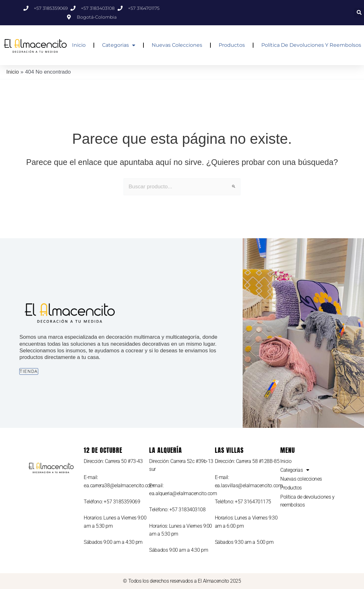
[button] (359, 13)
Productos (232, 45)
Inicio (79, 45)
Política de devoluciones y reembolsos (311, 45)
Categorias (119, 45)
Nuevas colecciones (177, 45)
